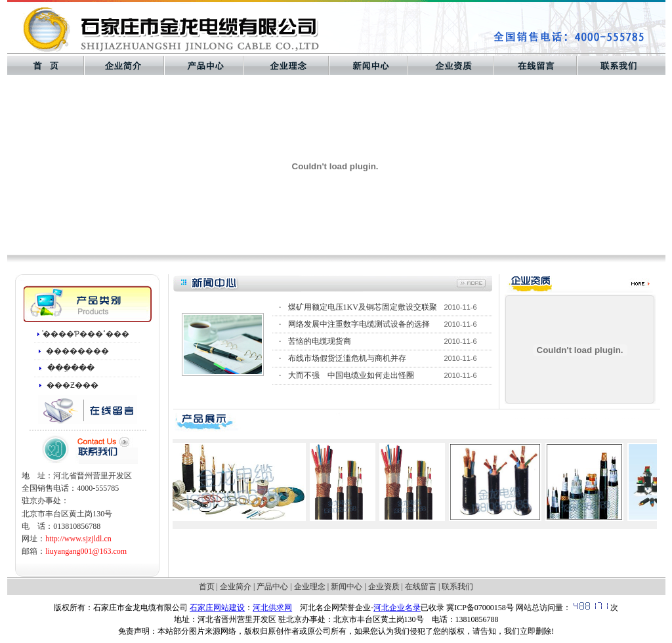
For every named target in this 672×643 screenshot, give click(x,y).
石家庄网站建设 (217, 608)
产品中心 (272, 587)
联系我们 (457, 587)
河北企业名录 (397, 608)
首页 (207, 587)
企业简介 (236, 587)
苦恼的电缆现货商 (320, 341)
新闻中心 (346, 587)
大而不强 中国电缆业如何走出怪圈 (351, 375)
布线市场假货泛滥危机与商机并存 (347, 358)
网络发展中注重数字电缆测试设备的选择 (359, 324)
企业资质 (384, 587)
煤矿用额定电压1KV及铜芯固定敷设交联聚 (363, 307)
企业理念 (310, 587)
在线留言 (421, 587)
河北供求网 (272, 608)
